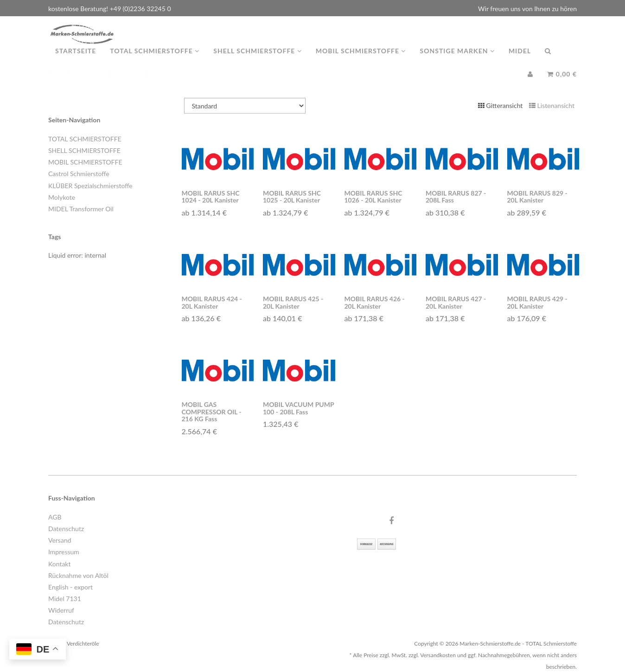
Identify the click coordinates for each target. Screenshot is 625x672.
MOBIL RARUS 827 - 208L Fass (456, 197)
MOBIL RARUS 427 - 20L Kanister (456, 302)
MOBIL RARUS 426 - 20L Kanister (375, 302)
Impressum (64, 552)
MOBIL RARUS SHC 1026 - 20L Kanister (373, 197)
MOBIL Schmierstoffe (361, 60)
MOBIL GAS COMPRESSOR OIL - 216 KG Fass (212, 412)
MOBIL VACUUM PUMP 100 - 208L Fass (298, 408)
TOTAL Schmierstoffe (155, 60)
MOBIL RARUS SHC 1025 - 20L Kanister (292, 197)
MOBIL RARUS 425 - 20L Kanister (293, 302)
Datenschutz (66, 529)
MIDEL (520, 60)
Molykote (62, 197)
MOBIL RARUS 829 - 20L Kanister (537, 197)
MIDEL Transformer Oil (81, 209)
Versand (60, 540)
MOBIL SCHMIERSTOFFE (85, 162)
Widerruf (61, 610)
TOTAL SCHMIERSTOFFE (85, 139)
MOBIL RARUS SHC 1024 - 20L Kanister (211, 197)
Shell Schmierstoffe (258, 60)
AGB (55, 517)
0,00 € (562, 83)
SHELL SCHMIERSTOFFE (84, 150)
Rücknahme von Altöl (78, 575)
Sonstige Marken (457, 60)
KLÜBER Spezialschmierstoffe (90, 186)
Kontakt (60, 564)
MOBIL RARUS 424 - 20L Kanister (212, 302)
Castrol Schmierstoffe (79, 174)
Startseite (76, 60)
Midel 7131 (65, 599)
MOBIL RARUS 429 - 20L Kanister (537, 302)
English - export (70, 587)
